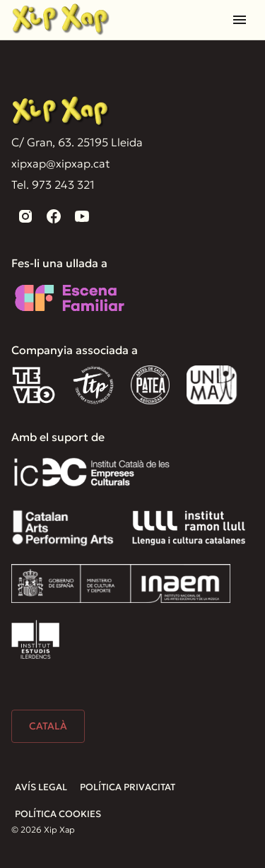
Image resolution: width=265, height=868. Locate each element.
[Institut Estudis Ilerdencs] (35, 639)
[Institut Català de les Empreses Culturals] (92, 472)
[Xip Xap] (61, 112)
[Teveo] (34, 385)
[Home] (61, 19)
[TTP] (93, 385)
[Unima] (214, 385)
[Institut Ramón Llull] (188, 528)
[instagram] (25, 216)
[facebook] (54, 216)
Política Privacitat (128, 787)
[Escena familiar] (70, 298)
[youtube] (82, 216)
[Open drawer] (240, 20)
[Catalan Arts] (63, 528)
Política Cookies (58, 814)
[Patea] (150, 385)
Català (48, 726)
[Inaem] (121, 583)
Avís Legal (41, 787)
